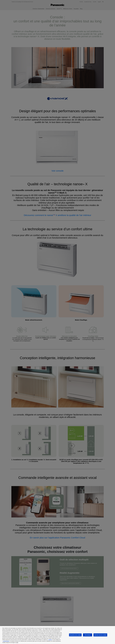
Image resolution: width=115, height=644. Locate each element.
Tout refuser (88, 635)
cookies (50, 640)
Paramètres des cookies (75, 635)
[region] (58, 635)
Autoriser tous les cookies (100, 635)
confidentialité (6, 641)
